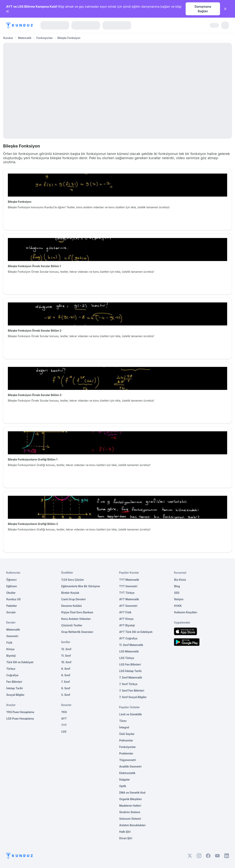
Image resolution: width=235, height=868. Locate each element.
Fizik (9, 643)
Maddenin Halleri (130, 806)
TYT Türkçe (127, 593)
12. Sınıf (66, 649)
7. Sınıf (66, 682)
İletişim (179, 599)
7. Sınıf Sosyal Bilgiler (133, 697)
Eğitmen (12, 586)
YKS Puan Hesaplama (20, 712)
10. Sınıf (66, 662)
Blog (177, 586)
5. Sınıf (66, 695)
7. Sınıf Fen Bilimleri (132, 691)
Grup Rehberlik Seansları (77, 632)
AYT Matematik (129, 599)
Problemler (126, 753)
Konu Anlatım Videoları (76, 619)
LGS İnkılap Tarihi (130, 671)
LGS (64, 732)
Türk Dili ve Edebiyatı (20, 662)
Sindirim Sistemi (130, 812)
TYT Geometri (128, 586)
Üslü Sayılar (127, 734)
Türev (123, 721)
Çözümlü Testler (72, 625)
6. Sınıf (66, 688)
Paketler (12, 606)
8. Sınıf (66, 675)
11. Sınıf (66, 656)
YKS (64, 712)
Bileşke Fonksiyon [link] (69, 38)
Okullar (11, 593)
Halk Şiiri (125, 832)
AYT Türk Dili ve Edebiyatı (136, 632)
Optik (123, 786)
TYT (64, 725)
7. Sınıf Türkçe (128, 684)
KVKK (178, 606)
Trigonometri (128, 760)
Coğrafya (12, 675)
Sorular (11, 612)
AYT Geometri (128, 606)
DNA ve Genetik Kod (132, 793)
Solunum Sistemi (130, 819)
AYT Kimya (126, 619)
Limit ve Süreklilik (131, 714)
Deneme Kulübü (72, 606)
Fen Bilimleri (14, 682)
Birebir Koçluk (70, 593)
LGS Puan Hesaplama (20, 719)
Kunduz (8, 38)
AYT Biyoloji (127, 625)
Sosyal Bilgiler (15, 695)
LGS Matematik (129, 651)
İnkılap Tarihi (15, 688)
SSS (177, 593)
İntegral (124, 727)
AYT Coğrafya (128, 638)
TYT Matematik (129, 580)
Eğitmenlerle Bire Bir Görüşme (81, 586)
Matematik (25, 38)
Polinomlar (126, 740)
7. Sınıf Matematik (131, 677)
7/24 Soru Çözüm (73, 580)
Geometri (12, 636)
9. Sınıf (66, 669)
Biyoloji (11, 656)
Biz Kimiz (180, 580)
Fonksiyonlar (45, 38)
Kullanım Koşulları (186, 612)
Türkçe (11, 669)
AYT (64, 719)
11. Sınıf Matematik (131, 645)
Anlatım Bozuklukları (133, 825)
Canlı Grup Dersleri (74, 599)
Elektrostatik (127, 773)
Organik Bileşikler (131, 799)
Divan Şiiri (126, 838)
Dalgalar (125, 779)
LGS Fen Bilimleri (130, 664)
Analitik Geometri (131, 766)
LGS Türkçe (127, 658)
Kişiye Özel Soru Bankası (77, 612)
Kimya (10, 649)
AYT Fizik (125, 612)
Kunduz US (14, 599)
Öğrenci (11, 580)
